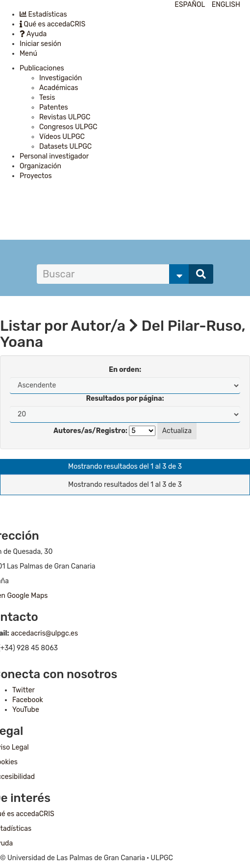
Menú (28, 54)
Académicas (59, 88)
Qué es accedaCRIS (52, 24)
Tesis (47, 98)
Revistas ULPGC (65, 117)
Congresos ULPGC (68, 127)
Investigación (61, 78)
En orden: (125, 370)
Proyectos (36, 176)
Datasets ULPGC (65, 147)
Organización (40, 166)
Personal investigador (54, 156)
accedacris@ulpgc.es (44, 633)
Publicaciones (42, 68)
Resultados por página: (125, 399)
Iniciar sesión (40, 44)
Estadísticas (43, 14)
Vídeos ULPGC (62, 137)
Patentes (54, 107)
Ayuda (33, 34)
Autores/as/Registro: (90, 431)
